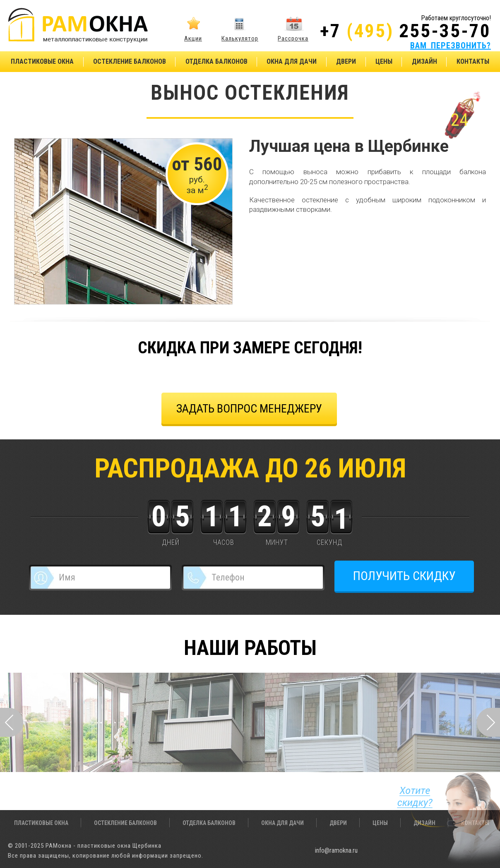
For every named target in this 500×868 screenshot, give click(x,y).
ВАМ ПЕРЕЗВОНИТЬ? (451, 46)
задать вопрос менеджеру (249, 409)
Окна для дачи (292, 61)
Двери (346, 61)
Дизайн (424, 61)
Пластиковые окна (42, 61)
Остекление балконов (130, 61)
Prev (12, 722)
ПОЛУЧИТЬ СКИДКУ (404, 576)
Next (488, 722)
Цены (384, 61)
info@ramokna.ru (336, 850)
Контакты (473, 61)
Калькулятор (240, 38)
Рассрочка (293, 38)
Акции (193, 38)
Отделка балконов (216, 61)
